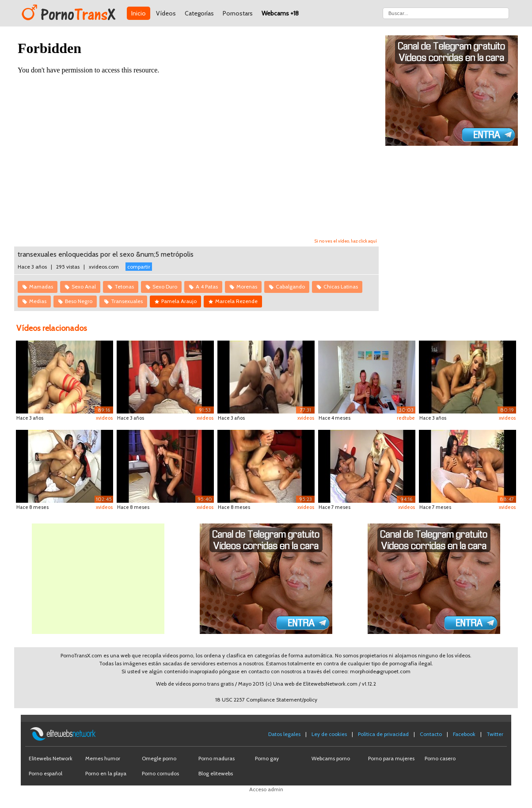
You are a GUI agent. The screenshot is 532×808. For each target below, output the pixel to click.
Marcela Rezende (236, 301)
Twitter (495, 734)
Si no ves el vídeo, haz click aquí (346, 241)
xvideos (104, 418)
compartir (139, 267)
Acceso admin (266, 789)
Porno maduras (217, 758)
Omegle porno (159, 758)
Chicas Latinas (341, 286)
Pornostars (238, 13)
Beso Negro (79, 301)
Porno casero (440, 758)
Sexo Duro (165, 286)
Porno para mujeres (391, 758)
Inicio (139, 13)
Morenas (247, 286)
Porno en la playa (106, 773)
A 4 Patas (207, 286)
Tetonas (124, 286)
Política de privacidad (383, 734)
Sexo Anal (84, 286)
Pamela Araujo (179, 301)
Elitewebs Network (51, 758)
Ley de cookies (329, 734)
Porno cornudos (160, 773)
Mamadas (41, 286)
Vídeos (166, 13)
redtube (406, 418)
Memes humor (103, 758)
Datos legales (284, 734)
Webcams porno (331, 758)
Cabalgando (290, 286)
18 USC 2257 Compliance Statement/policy (266, 700)
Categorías (199, 13)
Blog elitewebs (216, 773)
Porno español (46, 773)
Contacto (431, 734)
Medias (38, 301)
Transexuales (127, 301)
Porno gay (267, 758)
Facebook (464, 734)
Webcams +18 (280, 13)
